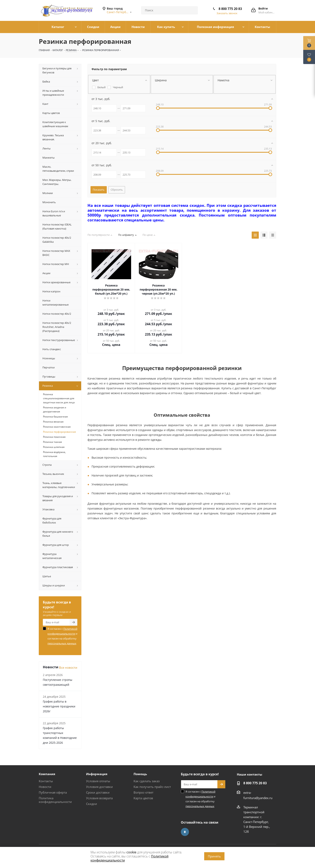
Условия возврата (99, 798)
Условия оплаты (98, 781)
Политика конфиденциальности (55, 800)
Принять (214, 856)
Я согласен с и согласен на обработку (62, 636)
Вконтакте (185, 832)
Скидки (92, 804)
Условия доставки (99, 787)
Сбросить (117, 190)
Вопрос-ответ (143, 792)
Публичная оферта (53, 792)
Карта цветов (143, 798)
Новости (45, 787)
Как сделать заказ (147, 781)
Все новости (68, 667)
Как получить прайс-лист (152, 787)
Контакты (46, 781)
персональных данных (62, 643)
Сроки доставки (98, 792)
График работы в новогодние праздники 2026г (59, 706)
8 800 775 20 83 (230, 9)
